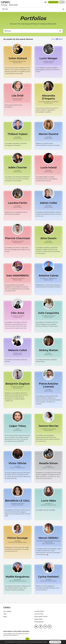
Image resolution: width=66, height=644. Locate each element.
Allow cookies (55, 642)
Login (62, 2)
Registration (53, 2)
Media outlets (13, 5)
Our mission (7, 611)
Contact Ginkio (39, 611)
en (45, 2)
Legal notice (38, 619)
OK (27, 639)
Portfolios (4, 5)
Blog (5, 617)
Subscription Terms (41, 617)
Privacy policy (39, 622)
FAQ (5, 614)
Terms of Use (39, 614)
